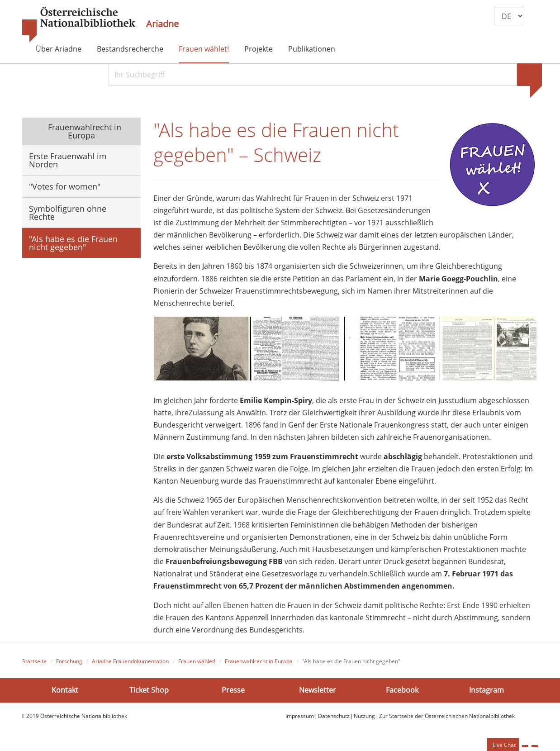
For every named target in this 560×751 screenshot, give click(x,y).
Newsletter (318, 694)
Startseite (34, 665)
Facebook (402, 694)
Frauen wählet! (204, 49)
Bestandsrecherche (130, 49)
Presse (233, 694)
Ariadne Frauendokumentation (130, 665)
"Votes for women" (65, 186)
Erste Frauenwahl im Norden (68, 160)
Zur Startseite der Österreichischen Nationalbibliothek (447, 719)
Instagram (486, 694)
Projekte (259, 49)
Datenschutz (334, 719)
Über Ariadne (59, 49)
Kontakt (65, 694)
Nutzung (364, 719)
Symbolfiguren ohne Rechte (68, 213)
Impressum (300, 719)
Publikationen (312, 49)
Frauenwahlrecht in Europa (83, 131)
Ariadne (162, 24)
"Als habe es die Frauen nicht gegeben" (73, 243)
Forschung (69, 665)
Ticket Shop (149, 694)
